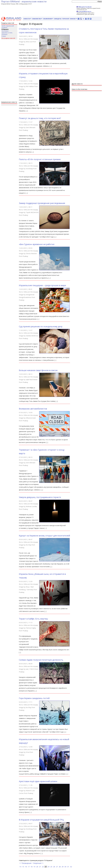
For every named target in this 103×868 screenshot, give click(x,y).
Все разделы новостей (8, 38)
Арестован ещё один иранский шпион (38, 781)
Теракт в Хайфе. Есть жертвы (33, 619)
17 (29, 867)
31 (68, 867)
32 (71, 867)
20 (37, 867)
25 (51, 867)
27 (57, 867)
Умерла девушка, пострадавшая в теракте (40, 497)
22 (43, 867)
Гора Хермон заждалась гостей (34, 698)
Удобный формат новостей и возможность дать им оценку (85, 14)
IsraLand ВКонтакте (84, 12)
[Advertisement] (9, 71)
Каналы (73, 19)
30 (65, 867)
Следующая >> (38, 863)
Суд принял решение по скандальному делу (41, 326)
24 (48, 867)
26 (54, 867)
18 (32, 867)
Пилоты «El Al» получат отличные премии (40, 159)
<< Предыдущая (25, 863)
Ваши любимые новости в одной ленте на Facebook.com (88, 9)
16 (26, 867)
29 (63, 867)
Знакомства (37, 19)
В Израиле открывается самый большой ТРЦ (41, 820)
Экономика (5, 31)
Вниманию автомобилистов (33, 409)
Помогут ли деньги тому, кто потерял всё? (40, 118)
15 (23, 867)
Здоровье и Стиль (7, 33)
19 (34, 867)
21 (40, 867)
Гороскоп (66, 19)
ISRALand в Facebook (84, 7)
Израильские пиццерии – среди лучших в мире (42, 285)
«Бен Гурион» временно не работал (37, 244)
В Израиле (5, 29)
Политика (4, 34)
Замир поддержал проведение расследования (42, 203)
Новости (27, 19)
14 (20, 867)
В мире (4, 36)
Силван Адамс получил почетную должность (41, 660)
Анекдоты (58, 19)
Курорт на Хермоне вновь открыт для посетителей (44, 536)
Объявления (48, 19)
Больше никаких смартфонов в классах (38, 370)
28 (60, 867)
